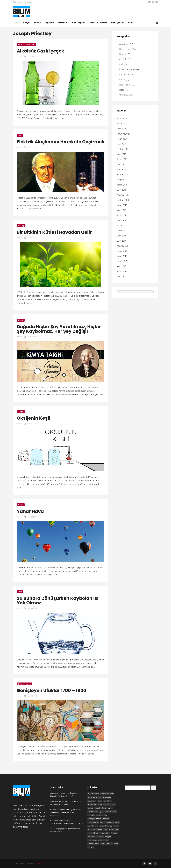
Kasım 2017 (122, 231)
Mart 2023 (121, 154)
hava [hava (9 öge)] (105, 815)
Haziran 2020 (123, 175)
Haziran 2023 (123, 149)
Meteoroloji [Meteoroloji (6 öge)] (105, 833)
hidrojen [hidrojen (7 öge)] (106, 819)
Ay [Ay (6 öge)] (105, 801)
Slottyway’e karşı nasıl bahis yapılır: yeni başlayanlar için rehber (67, 803)
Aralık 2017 (122, 226)
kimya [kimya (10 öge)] (116, 826)
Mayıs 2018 (122, 205)
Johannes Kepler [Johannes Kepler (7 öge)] (113, 822)
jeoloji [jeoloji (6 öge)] (103, 822)
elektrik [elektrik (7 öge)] (97, 808)
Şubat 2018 (122, 215)
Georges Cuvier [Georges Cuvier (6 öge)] (111, 812)
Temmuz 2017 (123, 251)
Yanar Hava (30, 511)
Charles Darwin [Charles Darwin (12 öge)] (109, 804)
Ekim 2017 (121, 236)
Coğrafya (49, 23)
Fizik (17, 23)
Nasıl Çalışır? (118, 23)
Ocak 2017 (122, 276)
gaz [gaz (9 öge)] (102, 812)
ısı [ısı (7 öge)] (89, 847)
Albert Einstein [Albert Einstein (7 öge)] (93, 794)
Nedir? (131, 23)
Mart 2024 (121, 144)
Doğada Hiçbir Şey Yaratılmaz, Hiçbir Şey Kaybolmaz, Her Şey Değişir (59, 329)
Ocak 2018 (122, 220)
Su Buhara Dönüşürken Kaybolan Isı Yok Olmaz (58, 601)
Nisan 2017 (122, 261)
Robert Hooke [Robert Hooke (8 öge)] (93, 844)
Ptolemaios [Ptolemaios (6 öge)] (92, 840)
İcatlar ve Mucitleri (98, 23)
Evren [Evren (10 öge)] (104, 808)
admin (19, 56)
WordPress (39, 863)
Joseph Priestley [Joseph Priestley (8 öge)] (105, 826)
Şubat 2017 (122, 271)
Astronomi (63, 23)
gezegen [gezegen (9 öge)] (91, 815)
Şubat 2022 (122, 159)
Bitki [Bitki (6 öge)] (100, 804)
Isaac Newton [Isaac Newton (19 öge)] (93, 822)
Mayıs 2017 (122, 256)
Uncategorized (126, 95)
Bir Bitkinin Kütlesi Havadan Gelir (54, 232)
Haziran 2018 (123, 200)
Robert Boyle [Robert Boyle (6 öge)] (103, 840)
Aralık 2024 (122, 124)
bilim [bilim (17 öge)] (109, 801)
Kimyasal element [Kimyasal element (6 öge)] (95, 829)
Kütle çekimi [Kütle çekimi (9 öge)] (114, 829)
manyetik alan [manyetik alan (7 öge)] (94, 833)
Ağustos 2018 (123, 195)
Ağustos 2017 (123, 246)
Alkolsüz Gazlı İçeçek (40, 51)
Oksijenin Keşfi (34, 418)
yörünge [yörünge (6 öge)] (109, 844)
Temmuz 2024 (123, 134)
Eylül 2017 (121, 241)
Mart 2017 (121, 266)
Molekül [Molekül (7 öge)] (114, 833)
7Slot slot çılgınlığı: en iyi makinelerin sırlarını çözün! (65, 830)
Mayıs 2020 (122, 180)
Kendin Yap (125, 75)
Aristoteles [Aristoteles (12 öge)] (107, 797)
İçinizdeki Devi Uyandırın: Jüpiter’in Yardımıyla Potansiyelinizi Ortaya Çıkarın (67, 822)
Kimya (26, 23)
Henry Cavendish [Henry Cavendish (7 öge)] (95, 819)
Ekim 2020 (122, 169)
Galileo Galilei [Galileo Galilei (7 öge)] (93, 812)
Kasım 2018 (122, 185)
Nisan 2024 (122, 139)
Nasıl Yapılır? (79, 23)
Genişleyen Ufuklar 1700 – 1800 (51, 690)
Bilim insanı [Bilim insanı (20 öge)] (92, 804)
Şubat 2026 (122, 118)
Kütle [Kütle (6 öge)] (106, 829)
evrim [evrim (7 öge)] (110, 808)
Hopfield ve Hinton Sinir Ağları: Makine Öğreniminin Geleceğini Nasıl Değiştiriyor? (66, 812)
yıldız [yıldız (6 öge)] (116, 844)
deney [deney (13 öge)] (90, 808)
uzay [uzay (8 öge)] (102, 844)
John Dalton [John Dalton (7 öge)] (93, 826)
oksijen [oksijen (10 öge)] (108, 837)
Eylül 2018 (121, 190)
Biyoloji (37, 23)
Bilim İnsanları (24, 684)
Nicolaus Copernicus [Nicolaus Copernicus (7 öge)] (96, 837)
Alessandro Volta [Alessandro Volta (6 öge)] (107, 794)
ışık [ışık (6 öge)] (93, 847)
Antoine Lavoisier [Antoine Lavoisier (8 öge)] (95, 797)
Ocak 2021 (122, 164)
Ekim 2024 (121, 129)
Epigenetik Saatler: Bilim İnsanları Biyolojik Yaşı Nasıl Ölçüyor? (64, 795)
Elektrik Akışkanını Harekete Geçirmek (61, 142)
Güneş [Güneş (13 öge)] (99, 815)
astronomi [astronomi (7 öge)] (92, 801)
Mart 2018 (121, 210)
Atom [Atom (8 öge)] (100, 801)
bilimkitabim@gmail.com (23, 2)
